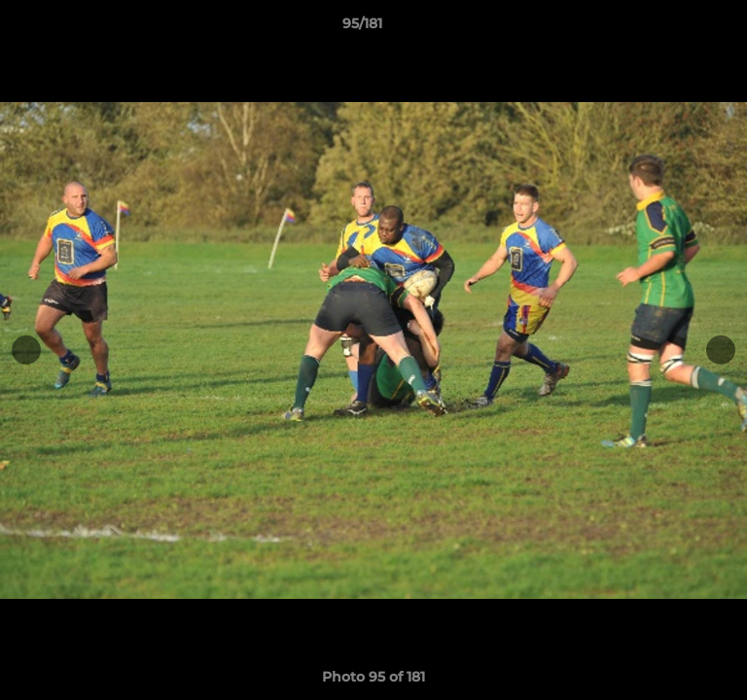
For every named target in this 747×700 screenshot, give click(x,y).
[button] (677, 28)
